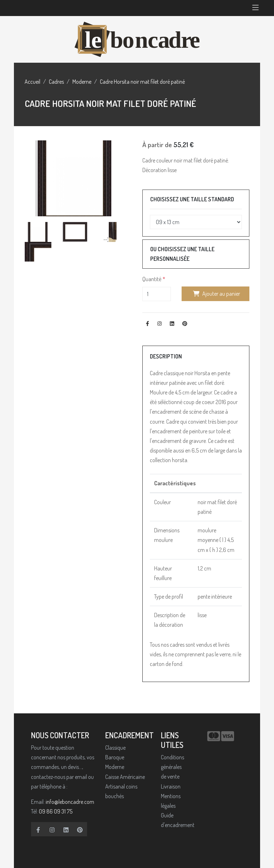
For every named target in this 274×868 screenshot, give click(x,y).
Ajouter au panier (216, 294)
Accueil (32, 82)
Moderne (82, 82)
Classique (115, 748)
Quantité (152, 279)
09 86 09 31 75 (56, 811)
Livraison (171, 786)
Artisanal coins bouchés (121, 791)
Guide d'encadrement (174, 820)
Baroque (115, 757)
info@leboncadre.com (70, 802)
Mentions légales (171, 801)
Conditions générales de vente (172, 767)
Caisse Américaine (125, 777)
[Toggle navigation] (255, 8)
